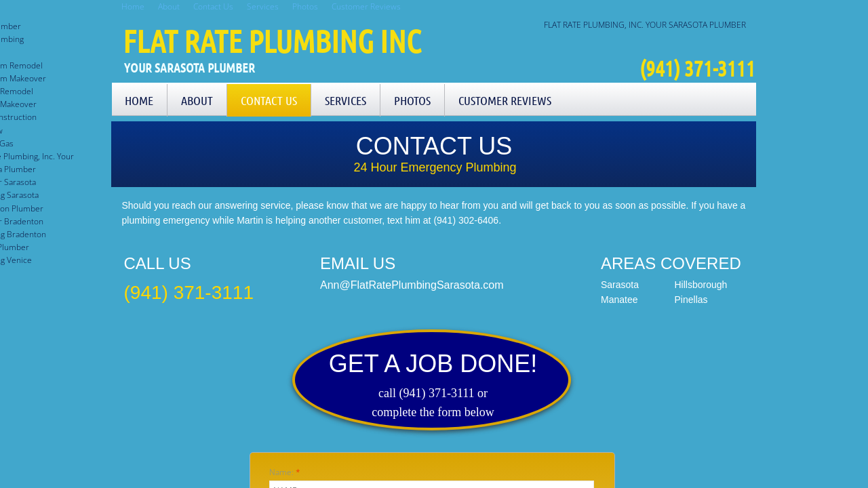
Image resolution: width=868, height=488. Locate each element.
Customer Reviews (505, 100)
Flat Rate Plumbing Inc (272, 41)
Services (346, 100)
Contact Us (269, 100)
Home (139, 100)
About (197, 100)
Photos (412, 100)
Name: (285, 472)
